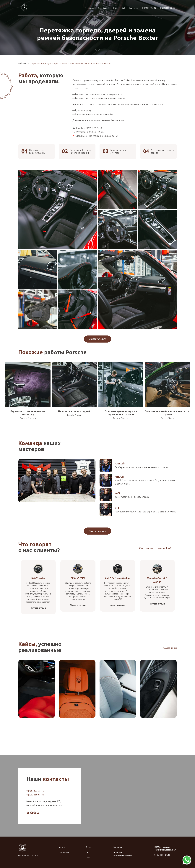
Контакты (134, 8)
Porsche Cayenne (121, 418)
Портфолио (103, 8)
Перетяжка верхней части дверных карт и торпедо (167, 413)
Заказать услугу (98, 339)
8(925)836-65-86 (168, 8)
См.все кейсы (170, 648)
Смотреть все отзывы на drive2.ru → (158, 548)
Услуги (91, 8)
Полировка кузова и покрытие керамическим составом (121, 413)
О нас (115, 8)
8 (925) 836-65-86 (35, 795)
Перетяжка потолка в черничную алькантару (28, 413)
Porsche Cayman (74, 415)
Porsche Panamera (28, 418)
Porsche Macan (167, 418)
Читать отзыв (38, 608)
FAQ (123, 8)
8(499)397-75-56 (149, 8)
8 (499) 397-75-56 (35, 791)
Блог (88, 857)
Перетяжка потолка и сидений (74, 411)
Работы (22, 64)
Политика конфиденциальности (123, 854)
